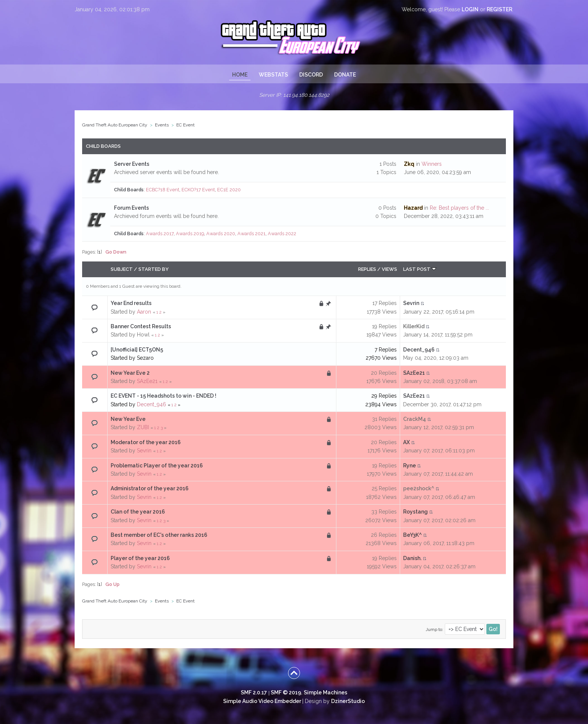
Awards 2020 (221, 234)
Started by (154, 269)
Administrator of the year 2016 (150, 488)
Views (389, 269)
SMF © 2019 (286, 692)
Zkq (409, 164)
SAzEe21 (147, 381)
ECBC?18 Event (163, 190)
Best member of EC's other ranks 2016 (159, 535)
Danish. (412, 558)
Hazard (413, 208)
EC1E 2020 (229, 190)
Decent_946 (419, 350)
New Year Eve (128, 419)
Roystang (415, 512)
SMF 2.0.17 (254, 692)
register (499, 9)
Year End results (131, 303)
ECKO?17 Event (198, 190)
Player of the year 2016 (140, 558)
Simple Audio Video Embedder (262, 701)
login (470, 9)
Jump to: (434, 629)
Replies (367, 269)
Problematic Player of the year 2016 (157, 466)
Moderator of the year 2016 (146, 442)
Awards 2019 (190, 234)
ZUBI (143, 427)
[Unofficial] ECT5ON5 (137, 350)
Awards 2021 (251, 234)
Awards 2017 (160, 234)
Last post (420, 269)
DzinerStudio (348, 701)
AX (406, 442)
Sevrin (411, 303)
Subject (122, 269)
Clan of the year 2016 (138, 512)
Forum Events (131, 208)
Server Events (132, 164)
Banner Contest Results (141, 326)
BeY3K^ (412, 535)
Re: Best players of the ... (459, 208)
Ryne (409, 466)
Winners (432, 164)
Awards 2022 (282, 234)
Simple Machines (325, 692)
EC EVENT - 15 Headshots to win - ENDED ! (163, 396)
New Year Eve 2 (130, 373)
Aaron (144, 312)
